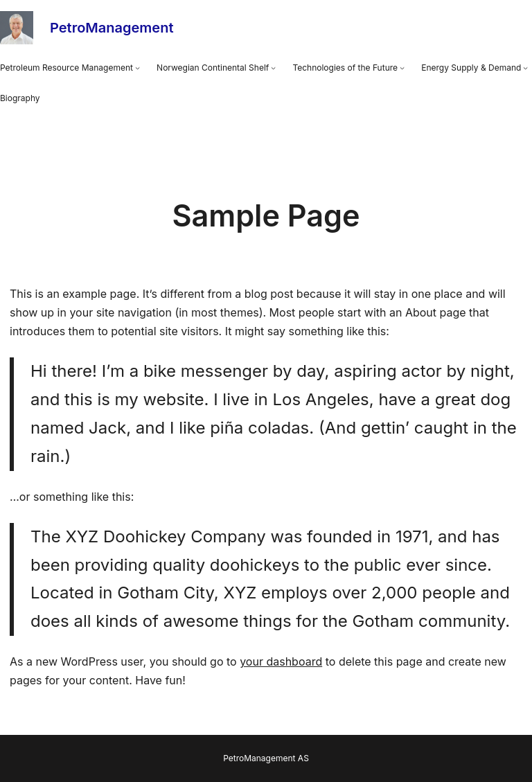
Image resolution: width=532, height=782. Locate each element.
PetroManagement (112, 28)
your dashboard (281, 661)
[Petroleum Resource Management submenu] (138, 68)
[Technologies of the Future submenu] (402, 68)
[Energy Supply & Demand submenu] (525, 68)
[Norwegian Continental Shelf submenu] (273, 68)
